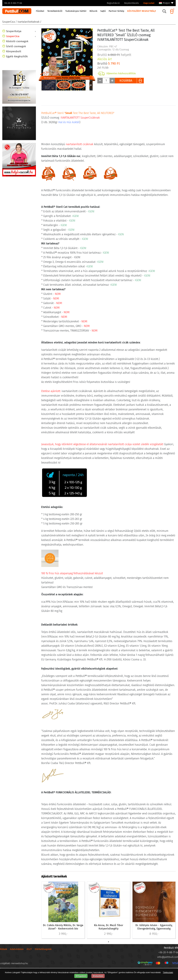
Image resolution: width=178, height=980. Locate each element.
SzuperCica (9, 22)
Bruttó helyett (114, 48)
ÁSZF (29, 952)
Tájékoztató (168, 972)
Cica (10, 41)
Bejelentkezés (132, 3)
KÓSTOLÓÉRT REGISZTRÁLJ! (142, 11)
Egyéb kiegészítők (17, 70)
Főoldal (40, 11)
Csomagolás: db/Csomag (113, 74)
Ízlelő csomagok (16, 60)
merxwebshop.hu (20, 966)
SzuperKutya (14, 31)
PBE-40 (137, 885)
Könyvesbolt (14, 65)
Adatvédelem (17, 952)
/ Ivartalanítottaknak (27, 22)
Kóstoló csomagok (17, 55)
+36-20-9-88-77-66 (13, 3)
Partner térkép (116, 11)
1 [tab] (108, 942)
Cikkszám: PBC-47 (107, 71)
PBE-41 (46, 885)
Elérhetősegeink (43, 952)
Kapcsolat (149, 3)
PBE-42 (92, 885)
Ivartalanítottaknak (20, 50)
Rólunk (4, 952)
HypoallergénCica (18, 45)
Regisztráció (113, 3)
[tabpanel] (63, 911)
